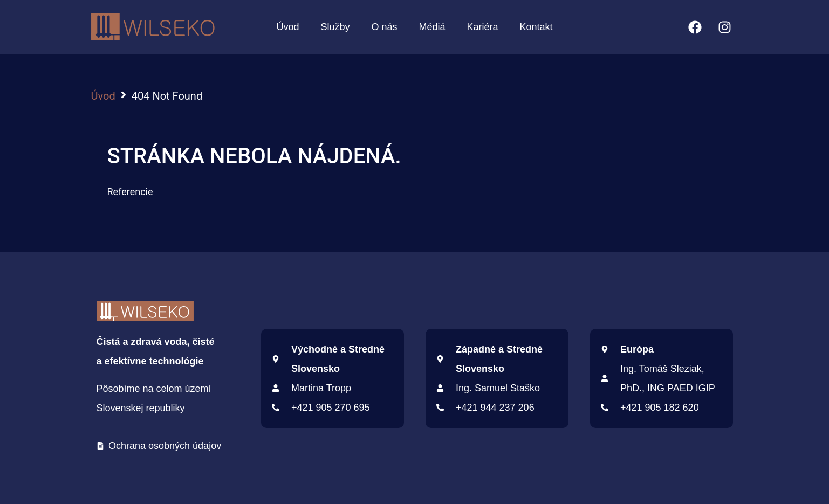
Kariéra (483, 27)
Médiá (432, 27)
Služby (335, 27)
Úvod (287, 27)
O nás (384, 27)
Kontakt (536, 27)
